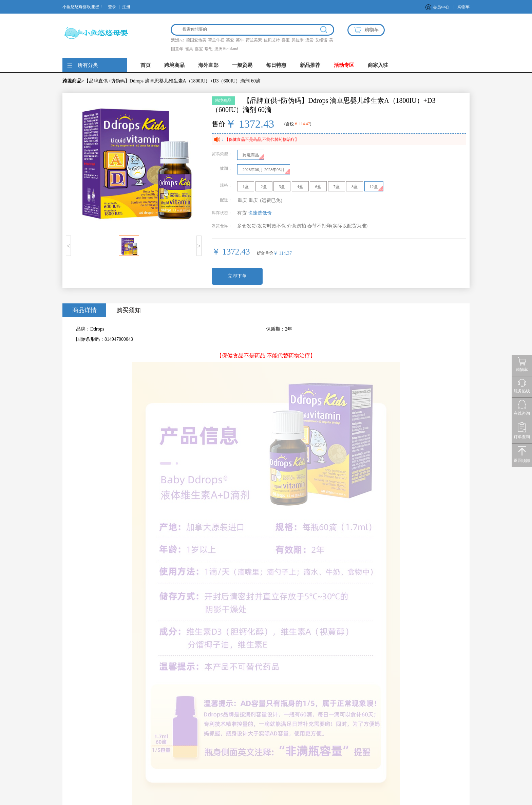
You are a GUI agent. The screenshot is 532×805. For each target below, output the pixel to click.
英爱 (230, 40)
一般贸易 (242, 65)
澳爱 (309, 40)
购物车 (463, 7)
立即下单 (237, 276)
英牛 (240, 40)
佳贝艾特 (272, 40)
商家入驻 (378, 65)
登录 (112, 7)
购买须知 (129, 310)
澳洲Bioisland (226, 49)
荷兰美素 (254, 40)
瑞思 (209, 49)
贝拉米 (298, 40)
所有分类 (88, 65)
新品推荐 (310, 65)
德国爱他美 (196, 40)
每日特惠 (276, 65)
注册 (126, 7)
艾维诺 (321, 40)
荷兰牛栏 (216, 40)
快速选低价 (260, 213)
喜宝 (286, 40)
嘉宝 (199, 49)
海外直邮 (208, 65)
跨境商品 (174, 65)
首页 (146, 65)
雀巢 (189, 49)
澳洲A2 (178, 40)
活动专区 (344, 65)
